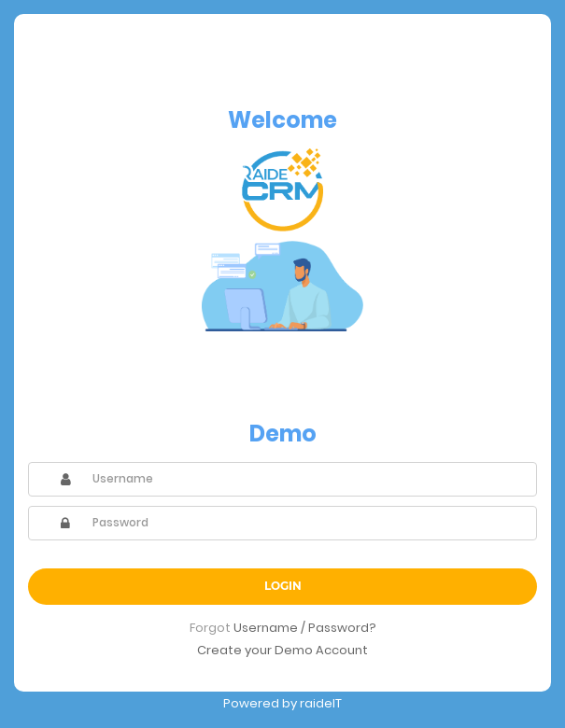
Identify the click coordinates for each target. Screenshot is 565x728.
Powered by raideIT (282, 703)
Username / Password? (305, 628)
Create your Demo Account (282, 650)
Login (283, 586)
